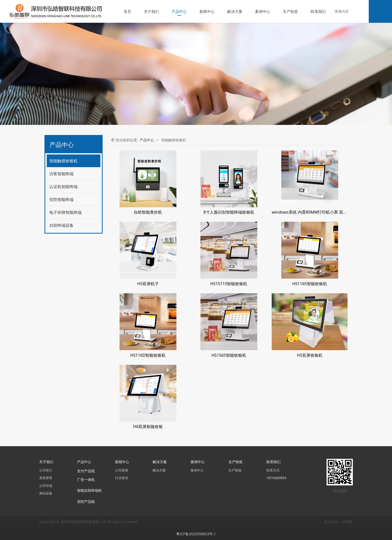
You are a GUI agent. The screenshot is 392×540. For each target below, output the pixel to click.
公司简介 (46, 470)
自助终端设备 (61, 225)
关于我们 (151, 11)
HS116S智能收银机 (310, 284)
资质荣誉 (46, 478)
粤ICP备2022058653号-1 (196, 534)
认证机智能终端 (63, 187)
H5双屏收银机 (310, 355)
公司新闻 (122, 470)
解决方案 (235, 11)
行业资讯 (122, 478)
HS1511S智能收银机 (229, 284)
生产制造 (290, 11)
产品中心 (179, 11)
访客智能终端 (61, 174)
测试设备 (46, 493)
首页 (127, 11)
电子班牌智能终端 (65, 212)
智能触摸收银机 (63, 161)
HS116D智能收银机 (148, 355)
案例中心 (263, 11)
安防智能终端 (61, 199)
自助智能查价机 (148, 212)
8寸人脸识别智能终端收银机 (229, 212)
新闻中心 (207, 11)
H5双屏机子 (148, 284)
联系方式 (273, 470)
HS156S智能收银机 (229, 355)
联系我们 (318, 11)
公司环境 (46, 486)
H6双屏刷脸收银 (148, 426)
